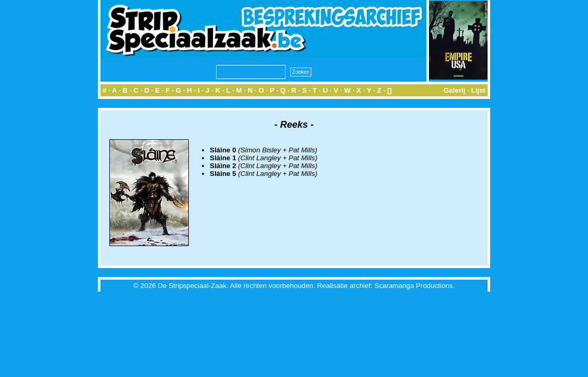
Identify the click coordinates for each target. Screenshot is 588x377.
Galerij (455, 90)
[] (389, 90)
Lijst (478, 90)
